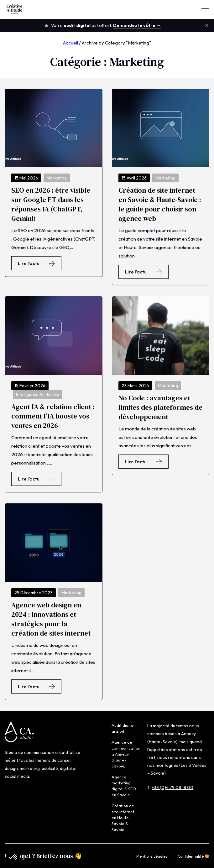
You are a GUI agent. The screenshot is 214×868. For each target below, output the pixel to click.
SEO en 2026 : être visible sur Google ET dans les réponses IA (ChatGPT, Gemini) (51, 204)
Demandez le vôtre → (137, 25)
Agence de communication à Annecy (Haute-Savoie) (126, 754)
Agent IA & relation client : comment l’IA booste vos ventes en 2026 (53, 416)
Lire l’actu (36, 263)
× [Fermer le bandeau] (207, 25)
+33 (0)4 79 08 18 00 (172, 787)
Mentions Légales (152, 856)
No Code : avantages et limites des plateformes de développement (160, 407)
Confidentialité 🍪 (193, 856)
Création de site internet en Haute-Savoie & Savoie (123, 818)
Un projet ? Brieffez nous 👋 (43, 856)
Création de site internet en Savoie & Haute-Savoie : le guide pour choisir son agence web (160, 204)
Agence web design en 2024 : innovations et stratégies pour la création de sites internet (51, 619)
